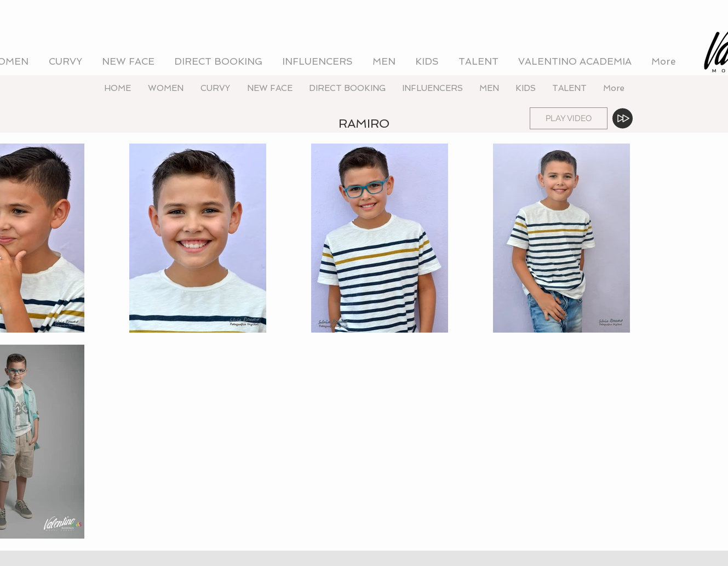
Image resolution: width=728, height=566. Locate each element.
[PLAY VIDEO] (569, 118)
